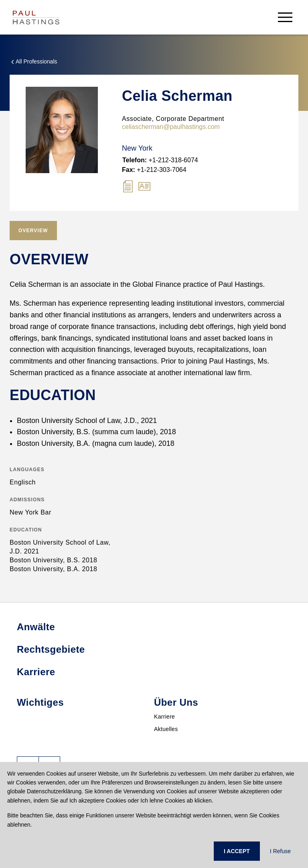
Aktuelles (166, 729)
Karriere (164, 717)
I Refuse (280, 851)
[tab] (33, 231)
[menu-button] (285, 17)
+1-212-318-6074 (160, 160)
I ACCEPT (237, 851)
